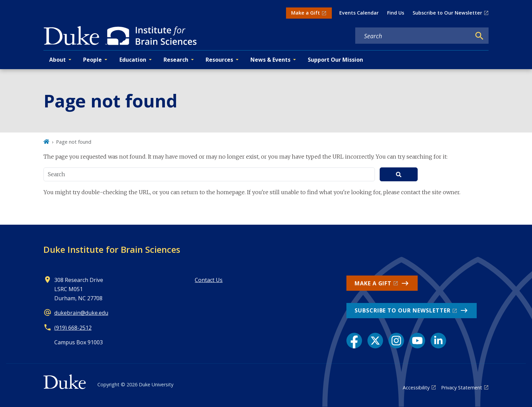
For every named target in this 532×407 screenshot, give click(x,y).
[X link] (375, 341)
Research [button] (176, 60)
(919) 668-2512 (73, 328)
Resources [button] (219, 60)
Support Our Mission (335, 60)
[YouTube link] (417, 341)
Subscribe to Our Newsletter (447, 13)
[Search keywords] (413, 36)
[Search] (479, 36)
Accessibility (416, 388)
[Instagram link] (396, 341)
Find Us (396, 13)
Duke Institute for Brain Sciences (112, 249)
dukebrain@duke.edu (81, 313)
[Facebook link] (354, 341)
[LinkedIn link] (438, 341)
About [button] (58, 60)
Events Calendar (359, 13)
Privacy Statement (462, 388)
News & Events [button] (270, 60)
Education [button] (133, 60)
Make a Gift (306, 13)
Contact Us (209, 280)
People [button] (92, 60)
